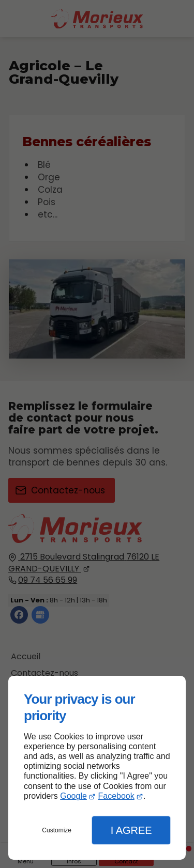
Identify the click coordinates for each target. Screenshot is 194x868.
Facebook (116, 796)
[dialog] (97, 768)
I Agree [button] (131, 830)
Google (73, 796)
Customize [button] (57, 830)
